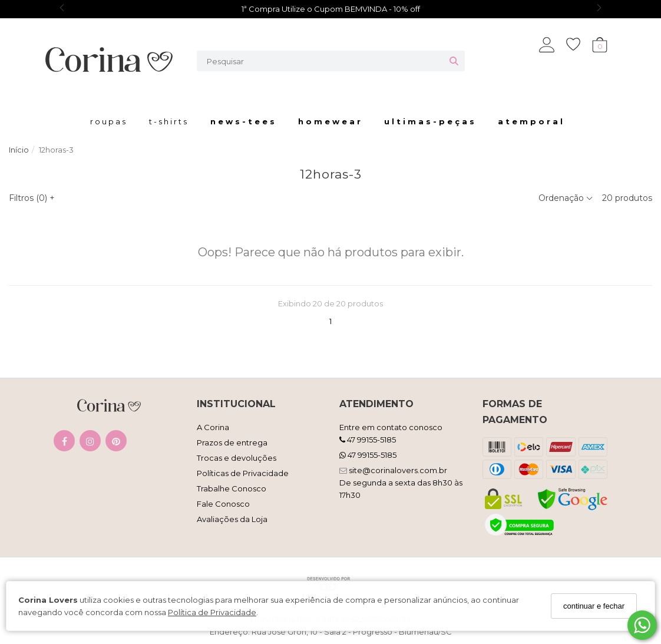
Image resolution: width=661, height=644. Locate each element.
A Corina (213, 427)
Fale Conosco (223, 504)
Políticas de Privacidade (243, 473)
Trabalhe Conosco (232, 488)
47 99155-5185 (368, 440)
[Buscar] (454, 61)
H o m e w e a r (329, 121)
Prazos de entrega (232, 442)
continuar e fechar (594, 606)
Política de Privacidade (212, 612)
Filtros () (32, 198)
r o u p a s (108, 121)
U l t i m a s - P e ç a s (429, 121)
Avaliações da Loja (232, 519)
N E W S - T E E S (242, 121)
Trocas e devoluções (237, 458)
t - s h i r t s (168, 121)
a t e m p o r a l (530, 121)
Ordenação (566, 198)
